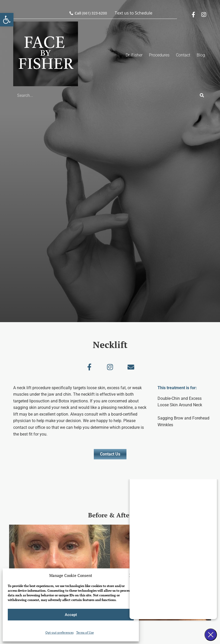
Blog (201, 55)
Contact (183, 55)
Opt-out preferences (59, 632)
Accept (71, 615)
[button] (7, 20)
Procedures (159, 55)
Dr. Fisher (134, 55)
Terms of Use (85, 632)
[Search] (202, 95)
